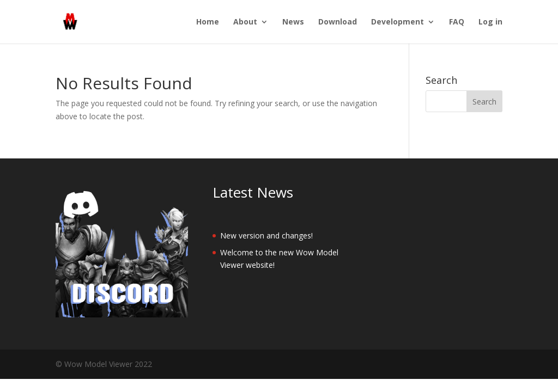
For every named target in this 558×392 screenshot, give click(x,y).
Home (208, 22)
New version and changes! (266, 235)
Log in (490, 22)
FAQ (457, 22)
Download (338, 22)
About (245, 22)
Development (398, 22)
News (293, 22)
